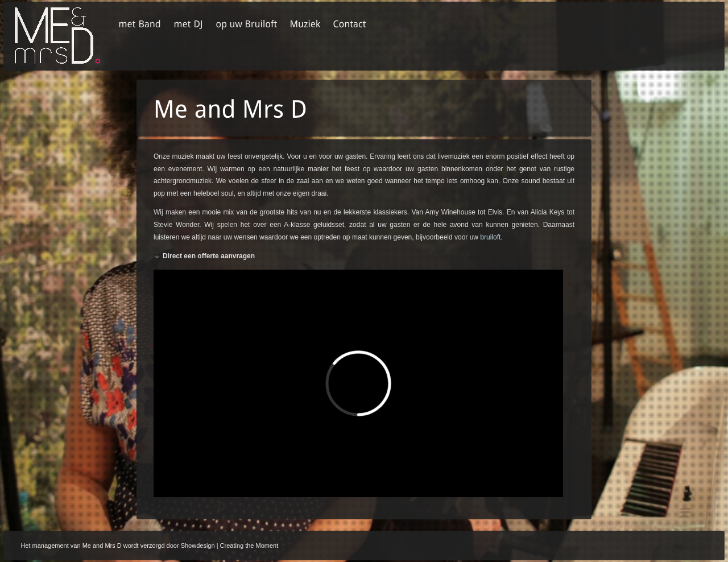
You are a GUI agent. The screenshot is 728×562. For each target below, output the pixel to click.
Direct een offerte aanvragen (209, 256)
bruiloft (490, 237)
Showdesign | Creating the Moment (230, 546)
